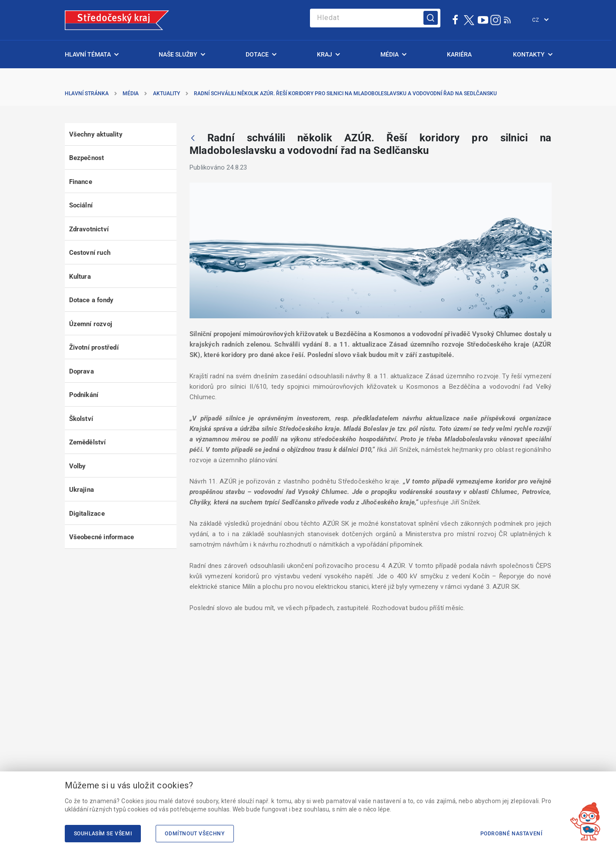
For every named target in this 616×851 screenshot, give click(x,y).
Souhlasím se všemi (103, 834)
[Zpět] (193, 139)
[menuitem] (91, 54)
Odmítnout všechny (195, 834)
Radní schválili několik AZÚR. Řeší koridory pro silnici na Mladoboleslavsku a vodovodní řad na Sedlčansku (345, 93)
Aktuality (166, 93)
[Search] (375, 18)
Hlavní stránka (87, 93)
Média (131, 93)
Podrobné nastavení (511, 834)
